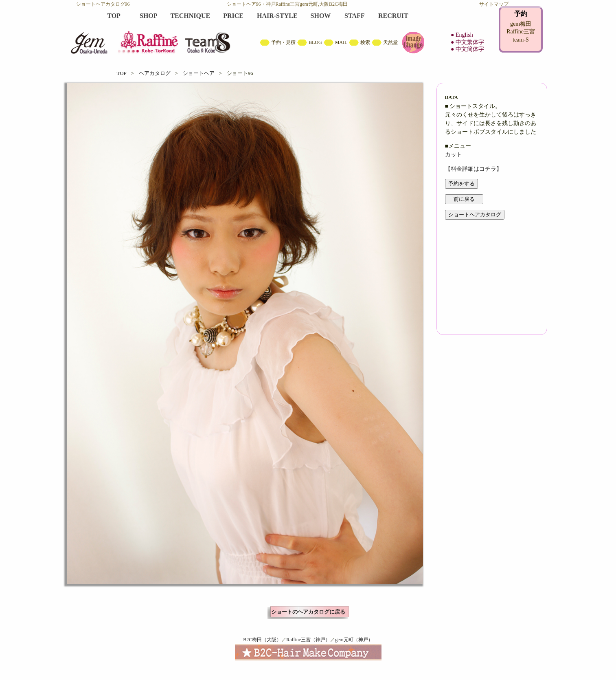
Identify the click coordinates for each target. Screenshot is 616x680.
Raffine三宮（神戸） (308, 640)
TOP (122, 73)
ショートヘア (199, 73)
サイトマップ (494, 4)
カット (454, 155)
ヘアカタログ (155, 73)
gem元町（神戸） (354, 640)
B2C (308, 33)
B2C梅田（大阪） (262, 640)
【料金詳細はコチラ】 (474, 169)
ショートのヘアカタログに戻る (308, 612)
